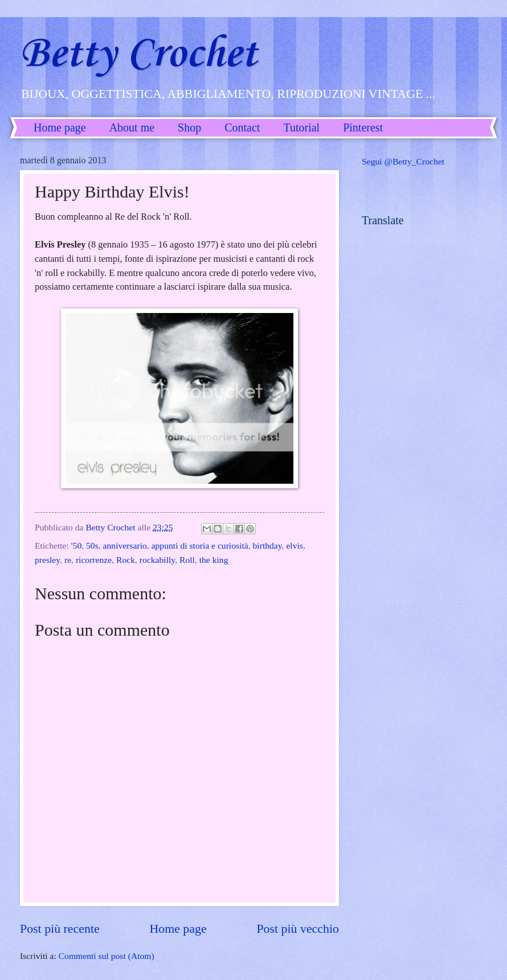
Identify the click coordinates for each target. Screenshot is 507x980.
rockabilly (157, 560)
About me (132, 127)
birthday (267, 545)
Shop (189, 127)
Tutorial (301, 127)
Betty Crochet (138, 54)
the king (214, 560)
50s (92, 545)
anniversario (125, 545)
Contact (242, 127)
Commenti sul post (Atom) (107, 956)
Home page (60, 127)
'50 (76, 545)
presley (47, 560)
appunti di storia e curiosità (200, 545)
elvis (295, 545)
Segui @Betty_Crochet (403, 161)
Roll (187, 560)
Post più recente (60, 928)
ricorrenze (94, 560)
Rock (126, 560)
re (68, 560)
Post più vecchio (298, 928)
